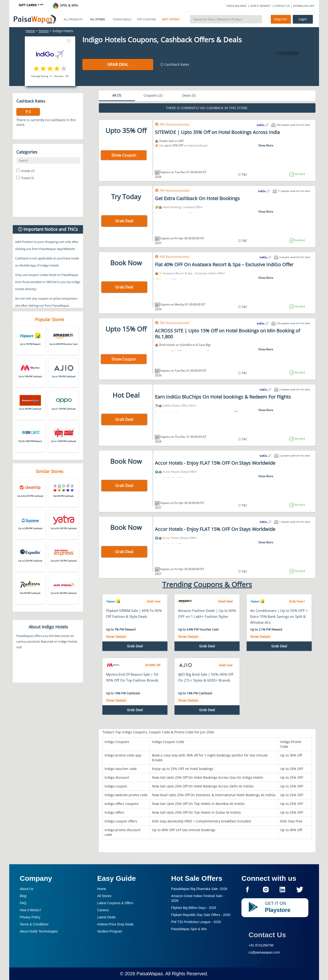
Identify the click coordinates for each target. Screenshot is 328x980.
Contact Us (267, 935)
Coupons (153, 95)
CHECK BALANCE (236, 6)
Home (30, 31)
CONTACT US (282, 6)
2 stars (43, 68)
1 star (37, 68)
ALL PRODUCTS (73, 19)
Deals (189, 95)
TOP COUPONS (147, 19)
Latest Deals (106, 917)
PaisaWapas (150, 974)
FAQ (23, 903)
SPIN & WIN (65, 5)
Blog (23, 896)
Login (303, 19)
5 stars (64, 68)
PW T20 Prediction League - (196, 922)
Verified (299, 174)
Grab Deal (118, 64)
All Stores (104, 896)
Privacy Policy (30, 917)
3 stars (50, 68)
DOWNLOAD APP (304, 6)
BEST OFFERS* (171, 19)
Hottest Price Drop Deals (115, 924)
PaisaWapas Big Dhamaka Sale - (199, 889)
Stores (44, 31)
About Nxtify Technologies (39, 931)
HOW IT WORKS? (260, 6)
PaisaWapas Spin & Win (189, 929)
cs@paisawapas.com (264, 952)
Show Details (116, 637)
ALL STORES (97, 19)
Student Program (110, 931)
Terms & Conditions (34, 924)
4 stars (57, 68)
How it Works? (31, 910)
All (117, 95)
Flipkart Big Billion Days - (194, 908)
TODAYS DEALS (122, 19)
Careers (103, 910)
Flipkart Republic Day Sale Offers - (201, 915)
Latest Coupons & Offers (115, 903)
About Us (27, 889)
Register (281, 19)
